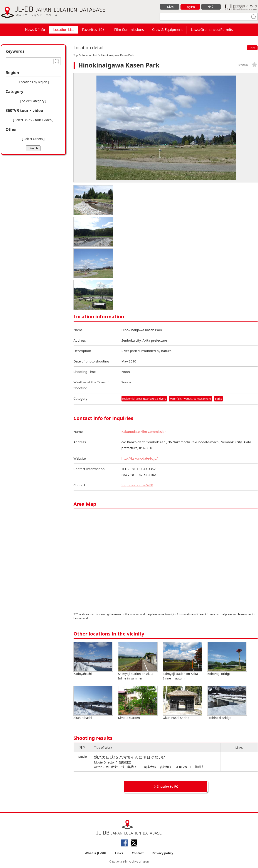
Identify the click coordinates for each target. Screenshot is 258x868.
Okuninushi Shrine (182, 703)
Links (119, 853)
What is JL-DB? (96, 853)
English (190, 7)
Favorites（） (94, 30)
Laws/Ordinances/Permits (212, 30)
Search (33, 148)
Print (252, 48)
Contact (138, 853)
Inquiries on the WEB (138, 485)
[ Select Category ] (33, 101)
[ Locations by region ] (33, 82)
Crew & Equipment (167, 30)
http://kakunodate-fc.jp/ (140, 458)
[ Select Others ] (33, 139)
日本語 (169, 7)
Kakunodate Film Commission (144, 431)
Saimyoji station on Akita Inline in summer (138, 661)
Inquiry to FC (168, 787)
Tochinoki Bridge (227, 703)
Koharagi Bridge (227, 659)
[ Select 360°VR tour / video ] (33, 120)
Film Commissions (129, 30)
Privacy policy (163, 853)
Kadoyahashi (93, 659)
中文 (211, 7)
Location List (64, 30)
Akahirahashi (93, 703)
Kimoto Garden (138, 703)
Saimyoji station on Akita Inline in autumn (182, 661)
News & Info (35, 30)
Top (76, 55)
